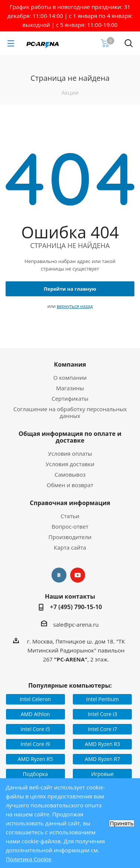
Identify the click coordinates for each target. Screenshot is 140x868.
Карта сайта (70, 547)
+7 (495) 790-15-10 (76, 607)
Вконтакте (59, 575)
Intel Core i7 (102, 729)
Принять (122, 823)
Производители (70, 537)
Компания (70, 364)
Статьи (70, 516)
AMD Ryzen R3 (102, 744)
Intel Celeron (35, 699)
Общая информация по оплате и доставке (70, 437)
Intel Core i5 (35, 729)
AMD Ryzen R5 (35, 759)
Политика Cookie (29, 859)
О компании (70, 378)
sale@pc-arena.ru (76, 624)
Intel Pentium (102, 699)
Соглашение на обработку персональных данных (70, 412)
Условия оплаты (70, 453)
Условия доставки (70, 464)
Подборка (35, 774)
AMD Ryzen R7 (102, 759)
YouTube (78, 575)
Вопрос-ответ (70, 526)
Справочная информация (70, 503)
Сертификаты (70, 398)
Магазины (70, 388)
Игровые (102, 774)
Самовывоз (70, 474)
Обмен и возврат (70, 485)
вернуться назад (75, 306)
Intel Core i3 (102, 714)
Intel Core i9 (35, 744)
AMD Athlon (35, 714)
